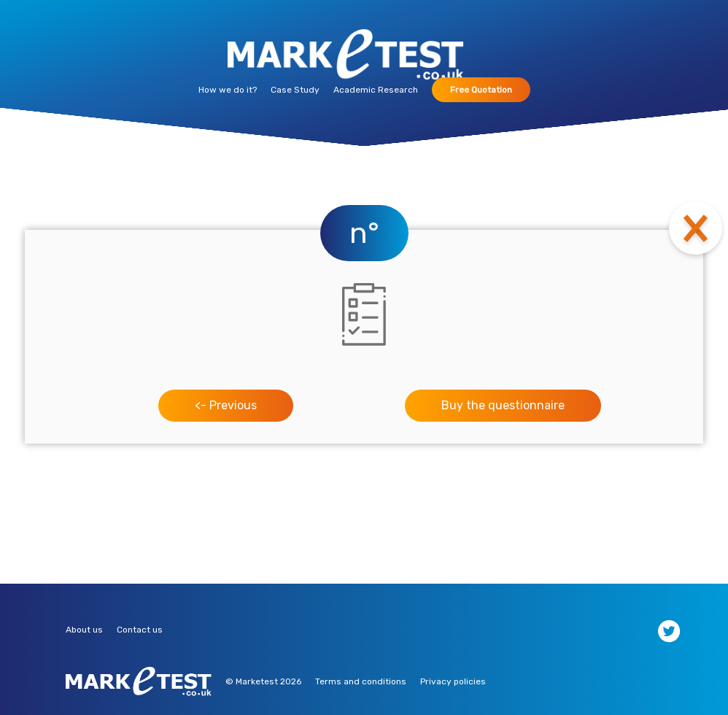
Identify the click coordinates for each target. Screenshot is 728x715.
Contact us (140, 630)
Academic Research (376, 90)
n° (364, 233)
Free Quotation (481, 90)
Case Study (295, 90)
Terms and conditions (361, 681)
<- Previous (226, 405)
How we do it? (228, 90)
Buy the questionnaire (503, 405)
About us (84, 630)
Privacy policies (453, 681)
